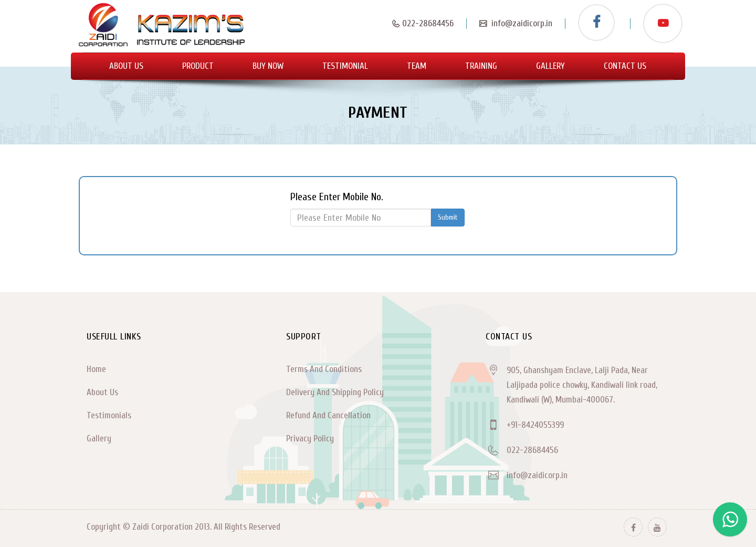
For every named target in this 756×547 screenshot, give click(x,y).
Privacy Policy (310, 438)
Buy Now (268, 66)
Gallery (550, 66)
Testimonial (345, 66)
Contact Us (625, 66)
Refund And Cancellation (328, 415)
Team (417, 66)
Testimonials (109, 415)
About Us (126, 66)
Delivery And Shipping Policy (335, 392)
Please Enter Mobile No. (337, 197)
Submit (448, 217)
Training (481, 66)
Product (198, 66)
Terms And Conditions (324, 369)
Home (96, 369)
